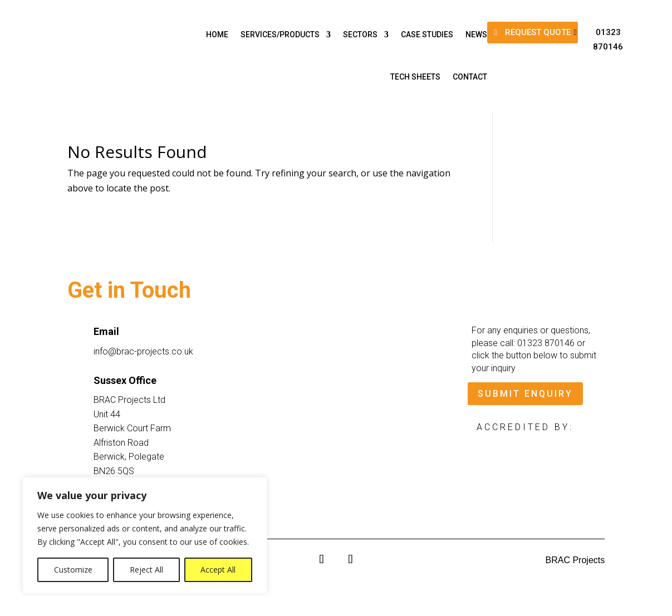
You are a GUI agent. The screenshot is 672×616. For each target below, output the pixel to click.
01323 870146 (608, 40)
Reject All (146, 570)
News (476, 35)
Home (217, 35)
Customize (73, 570)
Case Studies (427, 35)
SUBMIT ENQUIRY (525, 394)
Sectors (360, 35)
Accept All (218, 570)
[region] (145, 535)
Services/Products (280, 35)
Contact (470, 77)
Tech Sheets (415, 77)
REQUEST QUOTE (538, 32)
